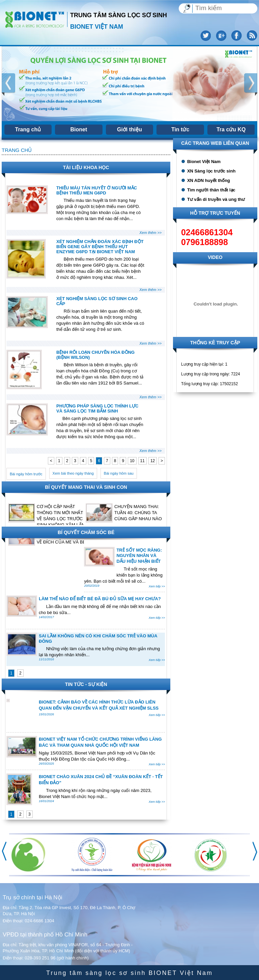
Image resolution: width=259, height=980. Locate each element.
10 (132, 461)
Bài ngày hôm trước (26, 474)
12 (153, 461)
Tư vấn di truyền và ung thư (216, 199)
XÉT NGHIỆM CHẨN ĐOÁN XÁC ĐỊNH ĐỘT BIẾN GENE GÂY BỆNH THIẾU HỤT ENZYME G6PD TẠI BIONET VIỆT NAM (100, 247)
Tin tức (180, 129)
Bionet (79, 129)
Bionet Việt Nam (204, 162)
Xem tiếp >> (157, 586)
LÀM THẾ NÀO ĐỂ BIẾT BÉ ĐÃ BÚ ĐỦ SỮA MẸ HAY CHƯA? (100, 599)
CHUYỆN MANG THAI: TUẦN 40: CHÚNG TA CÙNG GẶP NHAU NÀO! (139, 513)
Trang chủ (28, 129)
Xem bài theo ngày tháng (73, 473)
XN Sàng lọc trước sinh (211, 171)
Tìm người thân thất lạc (211, 190)
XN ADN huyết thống (209, 180)
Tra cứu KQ (231, 129)
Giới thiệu (129, 129)
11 (142, 461)
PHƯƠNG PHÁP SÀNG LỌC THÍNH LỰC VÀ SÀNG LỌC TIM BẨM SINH (97, 408)
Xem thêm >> (150, 233)
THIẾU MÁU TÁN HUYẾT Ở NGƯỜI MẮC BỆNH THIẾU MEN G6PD (97, 190)
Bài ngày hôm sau (119, 473)
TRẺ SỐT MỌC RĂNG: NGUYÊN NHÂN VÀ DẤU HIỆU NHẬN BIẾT (139, 556)
